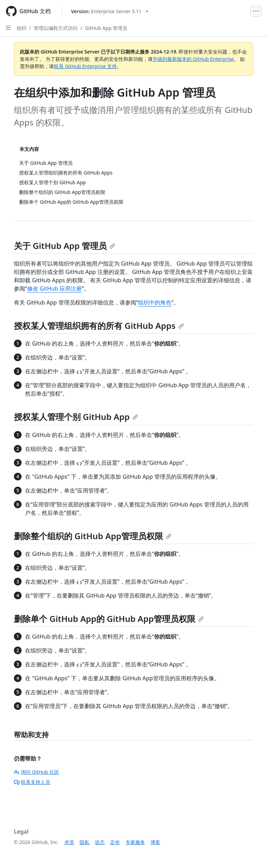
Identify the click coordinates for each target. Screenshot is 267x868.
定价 (115, 842)
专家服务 (135, 842)
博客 (155, 842)
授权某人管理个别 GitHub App (76, 417)
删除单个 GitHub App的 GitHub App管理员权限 (109, 619)
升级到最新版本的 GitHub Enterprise (193, 59)
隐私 (84, 842)
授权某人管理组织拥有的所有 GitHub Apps (99, 326)
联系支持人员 (32, 782)
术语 (69, 842)
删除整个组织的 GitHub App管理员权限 (93, 536)
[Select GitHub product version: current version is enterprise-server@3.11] (110, 11)
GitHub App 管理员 (106, 28)
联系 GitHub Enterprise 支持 (85, 66)
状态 (100, 842)
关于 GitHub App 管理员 (64, 246)
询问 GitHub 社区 (37, 772)
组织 (22, 28)
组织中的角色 (155, 302)
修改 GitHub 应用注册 (54, 289)
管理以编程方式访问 (56, 28)
